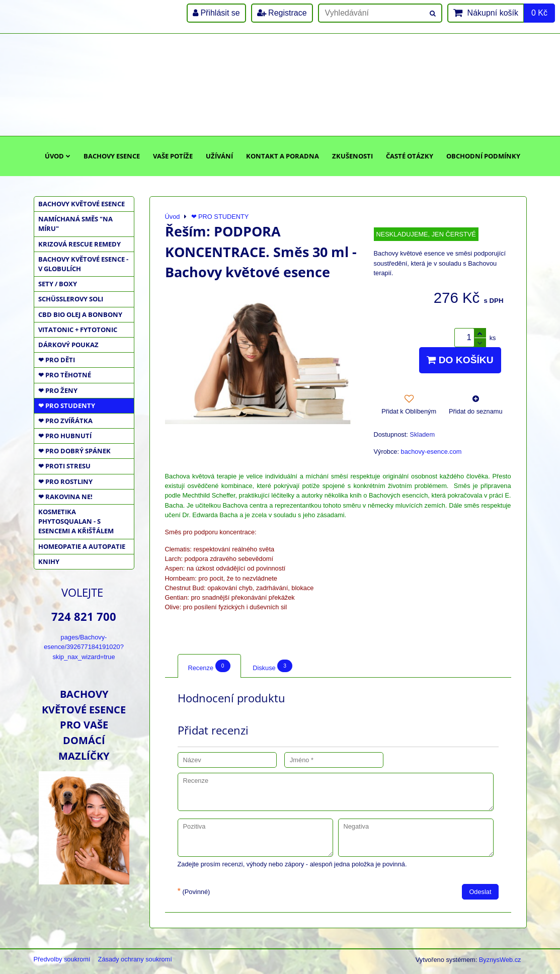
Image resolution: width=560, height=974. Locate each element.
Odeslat (480, 892)
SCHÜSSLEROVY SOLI (71, 299)
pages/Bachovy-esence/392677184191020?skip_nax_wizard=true (84, 647)
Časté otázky (410, 156)
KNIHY (49, 561)
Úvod (58, 156)
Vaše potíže (173, 156)
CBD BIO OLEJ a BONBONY (80, 314)
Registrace (282, 13)
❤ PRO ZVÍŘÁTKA (65, 421)
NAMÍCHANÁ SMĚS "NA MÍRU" (75, 224)
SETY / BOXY (58, 284)
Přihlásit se (216, 13)
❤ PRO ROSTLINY (65, 481)
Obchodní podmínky (483, 156)
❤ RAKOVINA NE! (65, 497)
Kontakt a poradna (283, 156)
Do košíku (460, 360)
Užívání (219, 156)
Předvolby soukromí (62, 959)
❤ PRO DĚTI (57, 360)
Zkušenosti (352, 156)
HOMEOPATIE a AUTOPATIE (82, 546)
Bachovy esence (112, 156)
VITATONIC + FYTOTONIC (78, 330)
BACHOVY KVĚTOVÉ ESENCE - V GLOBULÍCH (83, 264)
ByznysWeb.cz (500, 960)
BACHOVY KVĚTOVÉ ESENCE (82, 204)
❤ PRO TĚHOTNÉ (65, 375)
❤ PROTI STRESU (64, 466)
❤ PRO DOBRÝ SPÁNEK (74, 451)
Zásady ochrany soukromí (135, 959)
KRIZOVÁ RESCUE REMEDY (79, 244)
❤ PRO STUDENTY (67, 405)
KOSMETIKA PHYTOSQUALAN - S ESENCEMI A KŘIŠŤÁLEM (76, 521)
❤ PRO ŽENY (58, 390)
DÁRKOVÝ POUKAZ (68, 345)
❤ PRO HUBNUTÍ (65, 436)
